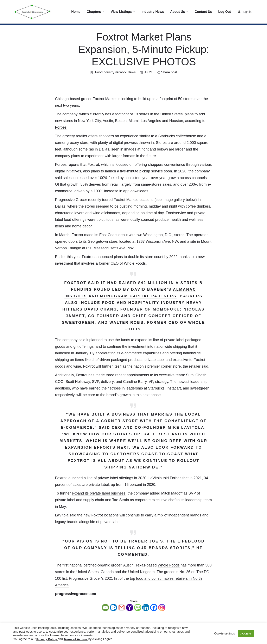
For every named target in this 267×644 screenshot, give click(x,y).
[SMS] (138, 608)
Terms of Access (76, 639)
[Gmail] (122, 608)
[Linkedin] (146, 608)
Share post (167, 72)
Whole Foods (169, 565)
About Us (177, 12)
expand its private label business (99, 493)
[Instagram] (162, 608)
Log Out (225, 12)
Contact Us (203, 12)
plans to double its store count (139, 257)
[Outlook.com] (113, 608)
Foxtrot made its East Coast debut (100, 235)
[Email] (105, 608)
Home (76, 12)
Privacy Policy (47, 639)
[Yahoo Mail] (130, 608)
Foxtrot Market (105, 99)
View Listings (121, 12)
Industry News (153, 12)
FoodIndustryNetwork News (113, 72)
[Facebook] (154, 608)
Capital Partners (152, 296)
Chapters (94, 12)
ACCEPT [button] (246, 634)
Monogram (114, 296)
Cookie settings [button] (224, 633)
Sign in (247, 12)
